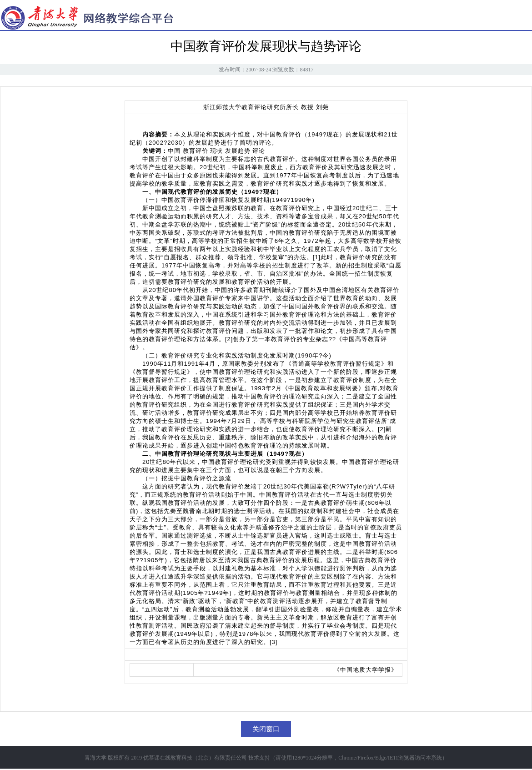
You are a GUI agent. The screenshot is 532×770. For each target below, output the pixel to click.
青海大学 (95, 758)
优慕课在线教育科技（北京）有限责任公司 (195, 758)
